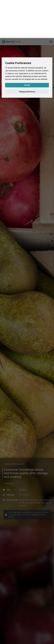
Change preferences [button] (27, 54)
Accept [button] (27, 47)
